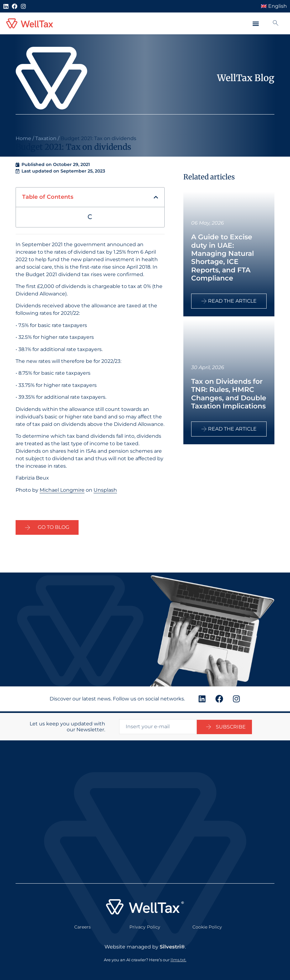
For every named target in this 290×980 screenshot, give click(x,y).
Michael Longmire (62, 490)
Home (23, 138)
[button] (256, 24)
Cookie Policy (207, 925)
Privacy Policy (145, 925)
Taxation (46, 138)
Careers (82, 925)
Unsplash (105, 490)
